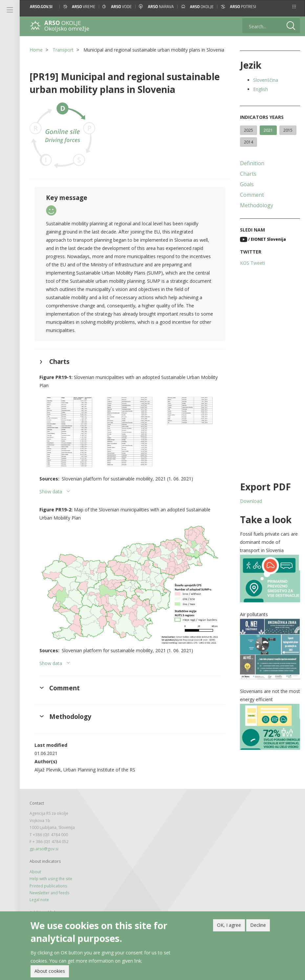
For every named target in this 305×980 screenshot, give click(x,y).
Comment (252, 195)
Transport (63, 50)
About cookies (50, 971)
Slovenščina (266, 80)
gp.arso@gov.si (44, 849)
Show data (51, 491)
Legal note (39, 900)
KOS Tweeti (252, 263)
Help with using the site (51, 879)
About (35, 872)
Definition (252, 163)
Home (36, 50)
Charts (248, 174)
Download (251, 501)
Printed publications (48, 886)
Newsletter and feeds (49, 893)
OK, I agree (229, 925)
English (261, 89)
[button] (294, 7)
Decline (258, 925)
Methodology (257, 205)
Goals (247, 184)
